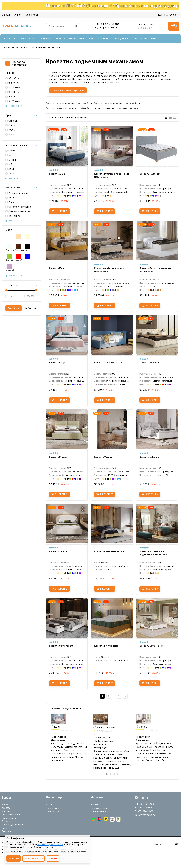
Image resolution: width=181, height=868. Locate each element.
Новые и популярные (76, 117)
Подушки (6, 821)
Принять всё (14, 859)
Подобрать (14, 308)
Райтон (12, 130)
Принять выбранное (34, 859)
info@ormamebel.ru (145, 815)
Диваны (6, 828)
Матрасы (6, 811)
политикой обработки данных (50, 845)
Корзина (95, 804)
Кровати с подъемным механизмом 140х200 (67, 103)
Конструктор (53, 808)
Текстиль (6, 831)
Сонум (12, 125)
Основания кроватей (12, 815)
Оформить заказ (99, 808)
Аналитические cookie (54, 852)
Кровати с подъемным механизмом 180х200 (67, 108)
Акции (5, 804)
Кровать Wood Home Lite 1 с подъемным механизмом (147, 741)
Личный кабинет (99, 812)
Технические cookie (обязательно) (23, 852)
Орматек (13, 121)
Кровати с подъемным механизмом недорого (116, 108)
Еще (86, 764)
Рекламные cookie (77, 852)
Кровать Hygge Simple (62, 738)
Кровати (6, 808)
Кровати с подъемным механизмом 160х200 (115, 103)
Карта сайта (52, 812)
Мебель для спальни (12, 825)
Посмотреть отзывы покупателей (68, 90)
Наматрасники (9, 818)
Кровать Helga (101, 737)
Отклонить (53, 859)
